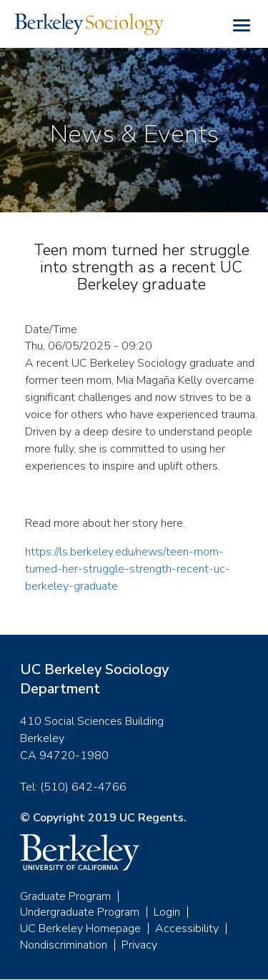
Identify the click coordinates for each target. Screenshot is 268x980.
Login (167, 912)
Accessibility (187, 929)
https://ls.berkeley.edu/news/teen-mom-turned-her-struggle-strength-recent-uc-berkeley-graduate (128, 569)
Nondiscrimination (64, 945)
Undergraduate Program (80, 912)
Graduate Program (65, 896)
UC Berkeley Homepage (80, 929)
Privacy (139, 945)
